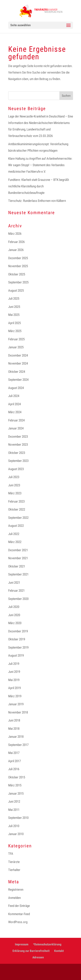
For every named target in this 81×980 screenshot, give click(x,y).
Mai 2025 (14, 315)
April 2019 (14, 688)
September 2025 (18, 282)
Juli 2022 (14, 534)
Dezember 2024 (18, 355)
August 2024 (16, 388)
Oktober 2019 (17, 639)
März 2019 (15, 696)
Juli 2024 (14, 396)
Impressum (22, 944)
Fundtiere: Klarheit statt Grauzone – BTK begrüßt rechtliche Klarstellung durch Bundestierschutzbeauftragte (39, 186)
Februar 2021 (16, 591)
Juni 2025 (14, 307)
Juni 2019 (14, 672)
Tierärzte (14, 862)
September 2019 (18, 647)
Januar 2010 (16, 834)
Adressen (38, 957)
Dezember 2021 (18, 550)
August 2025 (16, 291)
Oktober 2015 (17, 777)
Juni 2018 (14, 720)
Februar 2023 (16, 501)
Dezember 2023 (18, 437)
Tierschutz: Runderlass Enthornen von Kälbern (37, 201)
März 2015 (15, 785)
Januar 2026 (16, 250)
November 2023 (18, 445)
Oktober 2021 (17, 566)
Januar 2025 (16, 347)
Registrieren (16, 890)
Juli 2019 (14, 664)
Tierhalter (14, 870)
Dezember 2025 (18, 258)
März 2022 (15, 542)
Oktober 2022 (17, 509)
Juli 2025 (14, 299)
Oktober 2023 (17, 453)
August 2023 (16, 469)
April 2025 (14, 323)
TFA (11, 854)
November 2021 (18, 558)
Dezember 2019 (18, 631)
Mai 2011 (14, 810)
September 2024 (18, 380)
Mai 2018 (14, 729)
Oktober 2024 (17, 372)
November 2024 (18, 363)
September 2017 (18, 745)
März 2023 (15, 493)
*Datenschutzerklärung (47, 944)
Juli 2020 (14, 607)
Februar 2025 (16, 339)
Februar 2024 (16, 420)
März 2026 (15, 234)
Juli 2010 (14, 826)
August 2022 (16, 526)
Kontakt (59, 951)
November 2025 (18, 266)
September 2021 (18, 574)
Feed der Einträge (19, 906)
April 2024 (14, 404)
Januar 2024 (16, 428)
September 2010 (18, 818)
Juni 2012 (14, 802)
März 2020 (15, 623)
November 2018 (18, 712)
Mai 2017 (14, 753)
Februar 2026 (16, 242)
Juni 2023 (14, 485)
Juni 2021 (14, 583)
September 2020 (18, 599)
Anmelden (14, 898)
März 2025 (15, 331)
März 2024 (15, 412)
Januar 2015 (16, 794)
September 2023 (18, 461)
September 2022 (18, 518)
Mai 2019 (14, 680)
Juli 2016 (14, 769)
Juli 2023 (14, 477)
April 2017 (14, 761)
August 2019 (16, 655)
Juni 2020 (14, 615)
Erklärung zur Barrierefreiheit (31, 951)
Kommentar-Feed (19, 914)
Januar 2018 (16, 737)
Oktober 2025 (17, 274)
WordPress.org (18, 922)
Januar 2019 (16, 704)
